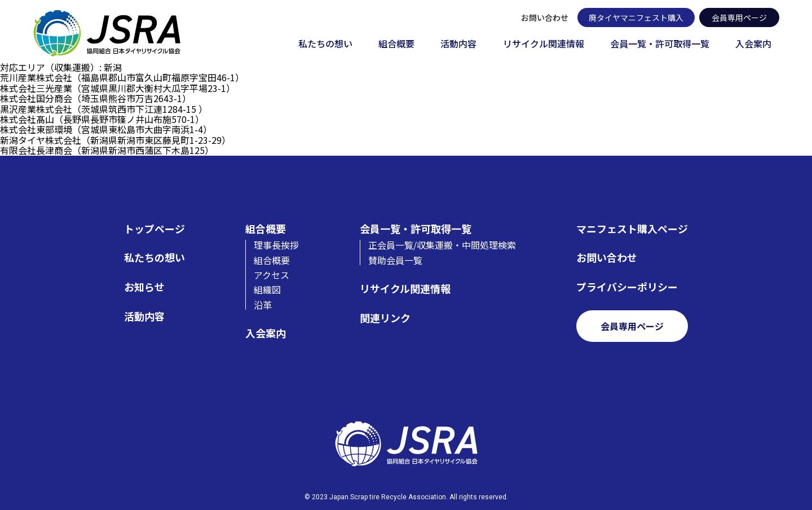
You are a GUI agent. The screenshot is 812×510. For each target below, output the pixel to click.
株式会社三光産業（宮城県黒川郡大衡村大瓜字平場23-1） (118, 88)
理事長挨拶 (276, 245)
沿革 (263, 305)
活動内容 (458, 44)
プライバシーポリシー (627, 287)
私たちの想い (325, 44)
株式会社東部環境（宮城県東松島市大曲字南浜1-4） (106, 129)
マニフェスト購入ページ (632, 229)
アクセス (272, 275)
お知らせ (144, 287)
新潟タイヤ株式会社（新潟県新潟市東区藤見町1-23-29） (115, 140)
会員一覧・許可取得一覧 (660, 44)
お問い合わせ (545, 17)
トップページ (155, 229)
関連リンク (385, 318)
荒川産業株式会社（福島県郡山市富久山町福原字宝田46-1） (122, 77)
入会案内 (753, 44)
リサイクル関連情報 (544, 44)
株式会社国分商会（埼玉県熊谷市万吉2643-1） (96, 98)
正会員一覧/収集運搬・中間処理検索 (442, 245)
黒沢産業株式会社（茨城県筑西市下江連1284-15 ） (104, 109)
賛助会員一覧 (395, 260)
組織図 (267, 289)
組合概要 (396, 44)
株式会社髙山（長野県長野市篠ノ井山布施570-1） (102, 119)
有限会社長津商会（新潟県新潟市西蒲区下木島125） (107, 150)
